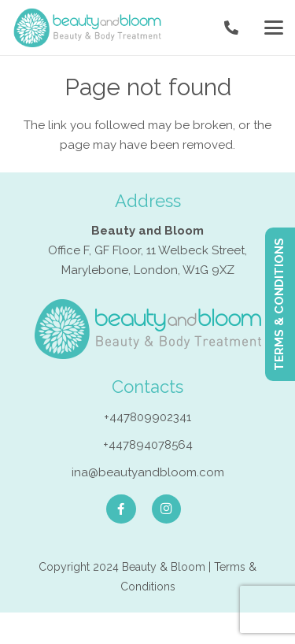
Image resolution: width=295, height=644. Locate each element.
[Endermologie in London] (87, 28)
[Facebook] (121, 509)
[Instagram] (167, 509)
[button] (274, 28)
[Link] (231, 28)
